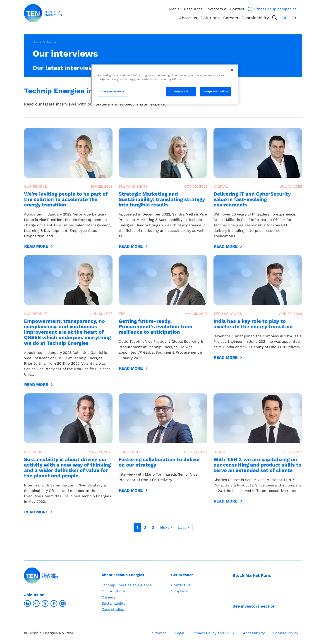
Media (52, 42)
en (284, 18)
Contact (237, 9)
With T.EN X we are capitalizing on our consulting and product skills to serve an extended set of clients (257, 465)
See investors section (254, 606)
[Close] (232, 70)
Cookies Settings (113, 91)
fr (294, 18)
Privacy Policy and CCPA (214, 633)
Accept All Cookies (216, 91)
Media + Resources (186, 9)
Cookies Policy (285, 633)
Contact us (181, 585)
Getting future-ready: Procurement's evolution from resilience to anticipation (156, 327)
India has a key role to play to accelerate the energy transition (253, 324)
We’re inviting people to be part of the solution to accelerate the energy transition (66, 199)
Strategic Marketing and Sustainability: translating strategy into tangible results (162, 199)
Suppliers (179, 591)
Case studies (113, 609)
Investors (216, 9)
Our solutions (114, 591)
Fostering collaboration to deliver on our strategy (159, 462)
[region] (165, 84)
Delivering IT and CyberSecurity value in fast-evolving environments (252, 199)
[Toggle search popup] (275, 18)
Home (37, 42)
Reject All (181, 91)
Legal (180, 633)
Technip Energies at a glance (127, 585)
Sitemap (159, 633)
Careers (231, 18)
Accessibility (254, 633)
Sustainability (114, 603)
